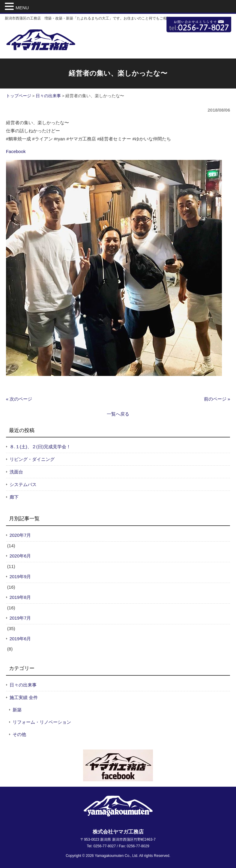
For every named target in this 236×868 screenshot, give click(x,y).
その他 (19, 734)
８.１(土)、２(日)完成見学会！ (40, 447)
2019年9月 (20, 577)
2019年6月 (20, 639)
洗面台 (16, 472)
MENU (22, 8)
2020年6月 (20, 556)
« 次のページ (19, 399)
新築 (17, 710)
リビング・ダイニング (32, 459)
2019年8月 (20, 597)
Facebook (16, 151)
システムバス (23, 484)
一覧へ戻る (118, 414)
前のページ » (217, 399)
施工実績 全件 (24, 697)
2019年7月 (20, 618)
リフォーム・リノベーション (42, 722)
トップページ (19, 96)
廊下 (14, 497)
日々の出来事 (48, 96)
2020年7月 (20, 535)
